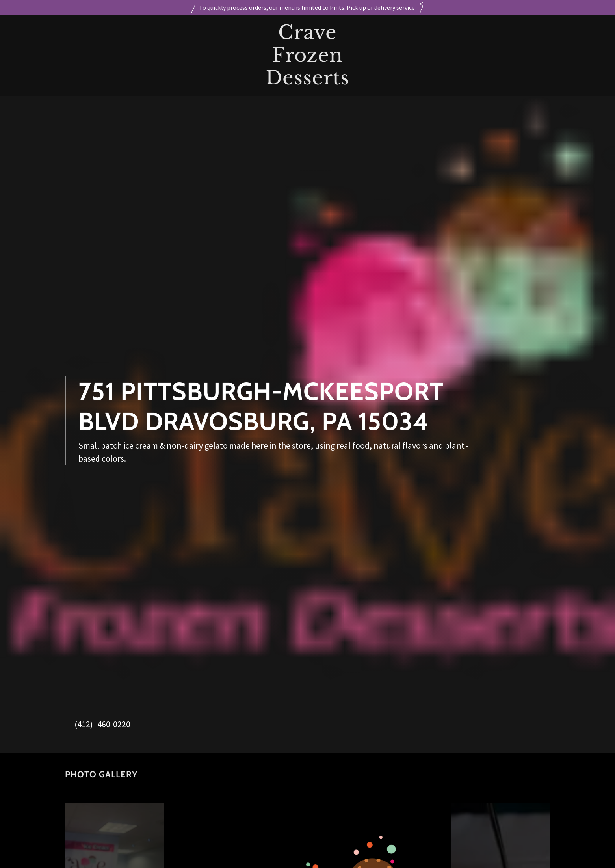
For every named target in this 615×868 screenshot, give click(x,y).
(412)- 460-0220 (102, 724)
